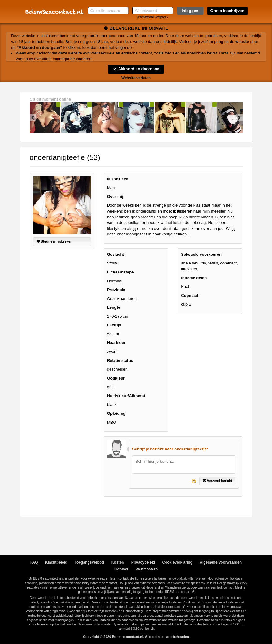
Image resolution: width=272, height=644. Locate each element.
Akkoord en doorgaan (136, 69)
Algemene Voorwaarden (221, 562)
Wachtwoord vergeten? (153, 17)
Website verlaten (136, 78)
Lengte (114, 307)
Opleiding (116, 413)
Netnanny (112, 611)
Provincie (116, 290)
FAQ (34, 562)
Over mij (115, 197)
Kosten (118, 562)
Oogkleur (116, 378)
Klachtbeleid (56, 562)
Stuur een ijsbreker (54, 241)
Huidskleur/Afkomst (126, 396)
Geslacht (116, 254)
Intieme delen (194, 278)
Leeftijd (114, 325)
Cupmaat (190, 296)
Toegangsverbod (89, 562)
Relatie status (120, 361)
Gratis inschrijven (227, 11)
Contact (121, 569)
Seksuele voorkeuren (201, 254)
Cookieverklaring (177, 562)
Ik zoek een (118, 179)
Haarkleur (116, 343)
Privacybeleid (143, 562)
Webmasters (147, 569)
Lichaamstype (121, 272)
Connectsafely (133, 611)
